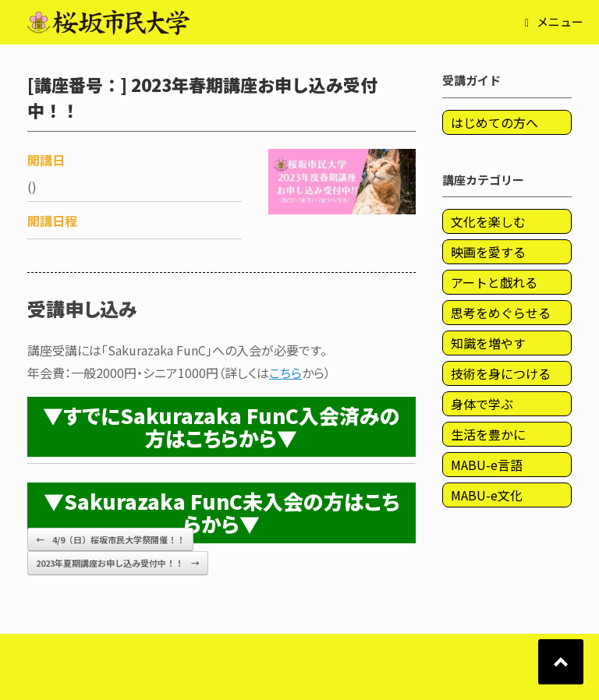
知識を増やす (488, 343)
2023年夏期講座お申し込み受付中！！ (118, 563)
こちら (285, 373)
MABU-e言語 (487, 465)
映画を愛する (488, 252)
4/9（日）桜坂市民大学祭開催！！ (110, 540)
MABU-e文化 (487, 495)
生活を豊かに (488, 434)
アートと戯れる (494, 282)
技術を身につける (501, 373)
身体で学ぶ (482, 404)
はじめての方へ (494, 122)
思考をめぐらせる (501, 313)
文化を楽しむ (488, 221)
